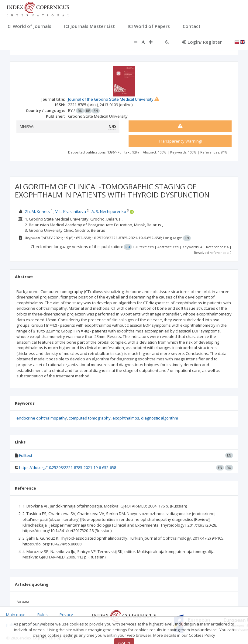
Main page (16, 615)
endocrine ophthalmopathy (42, 418)
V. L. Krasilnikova (71, 211)
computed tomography (90, 418)
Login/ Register (202, 42)
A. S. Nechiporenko (109, 211)
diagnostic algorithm (160, 418)
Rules (43, 615)
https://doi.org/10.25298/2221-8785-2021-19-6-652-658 (68, 467)
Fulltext (26, 455)
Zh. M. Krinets (37, 211)
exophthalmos (126, 418)
